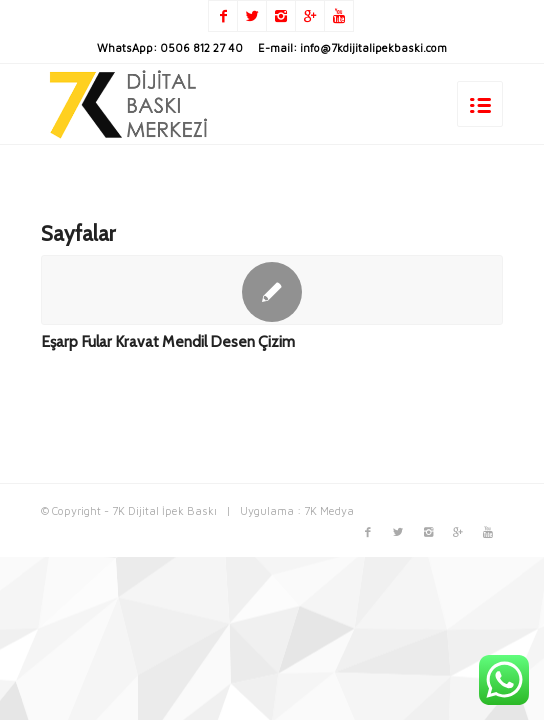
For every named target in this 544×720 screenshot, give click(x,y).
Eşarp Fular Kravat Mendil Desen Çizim (168, 341)
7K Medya (329, 510)
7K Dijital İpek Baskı (164, 510)
